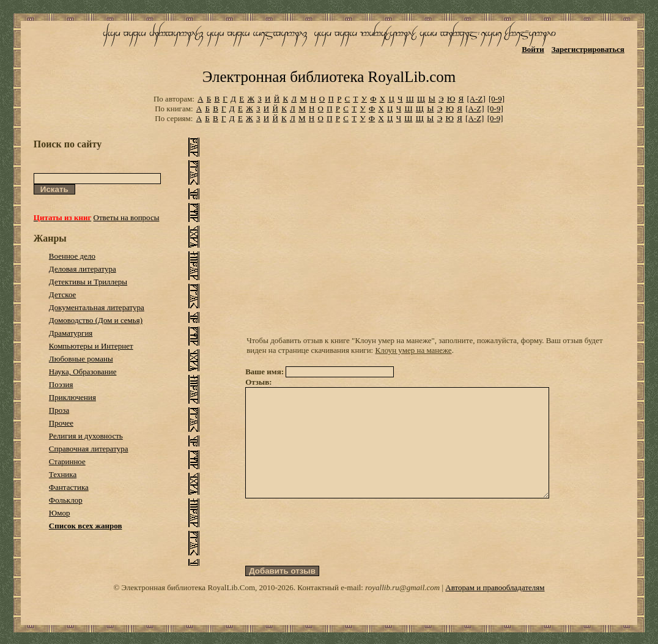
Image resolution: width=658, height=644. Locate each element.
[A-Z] (476, 99)
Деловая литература (83, 269)
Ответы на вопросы (127, 217)
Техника (63, 474)
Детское (63, 294)
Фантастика (69, 487)
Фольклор (66, 500)
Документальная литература (97, 307)
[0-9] (497, 99)
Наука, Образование (83, 372)
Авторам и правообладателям (495, 609)
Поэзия (61, 384)
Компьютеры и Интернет (91, 346)
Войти (533, 49)
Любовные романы (81, 359)
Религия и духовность (86, 436)
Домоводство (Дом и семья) (96, 320)
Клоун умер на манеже (414, 350)
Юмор (60, 513)
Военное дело (72, 256)
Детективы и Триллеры (88, 282)
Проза (59, 410)
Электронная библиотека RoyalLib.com (329, 77)
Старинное (67, 461)
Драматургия (71, 333)
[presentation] (338, 554)
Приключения (72, 397)
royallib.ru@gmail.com (402, 609)
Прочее (61, 423)
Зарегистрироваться (588, 49)
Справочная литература (89, 449)
